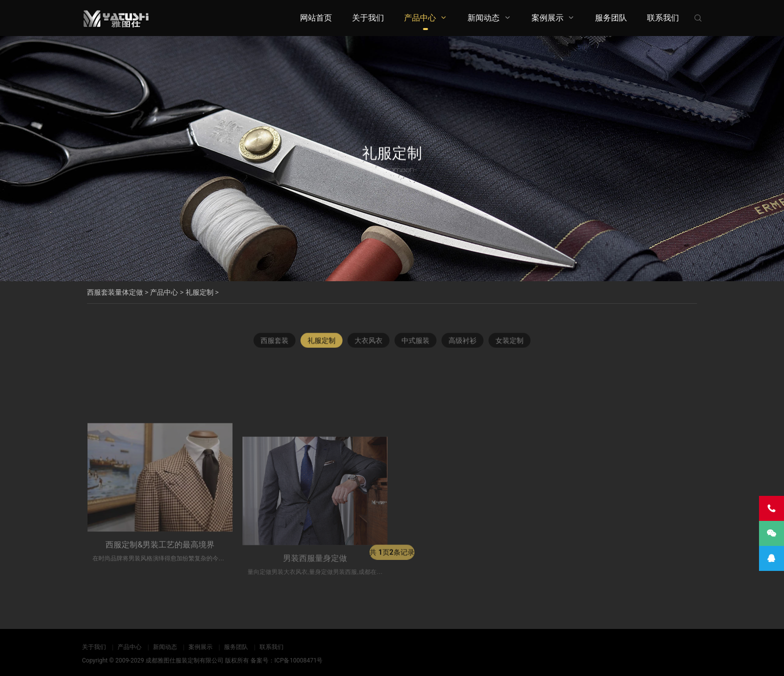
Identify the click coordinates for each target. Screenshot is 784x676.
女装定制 (509, 345)
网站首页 (316, 18)
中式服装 (415, 345)
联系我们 (663, 18)
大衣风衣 (368, 345)
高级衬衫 (462, 345)
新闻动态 (483, 18)
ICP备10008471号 (299, 660)
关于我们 (368, 18)
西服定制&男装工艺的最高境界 (160, 600)
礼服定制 (199, 292)
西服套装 (274, 345)
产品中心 (420, 18)
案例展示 (547, 18)
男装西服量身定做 (315, 613)
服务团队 (611, 18)
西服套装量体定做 (115, 292)
